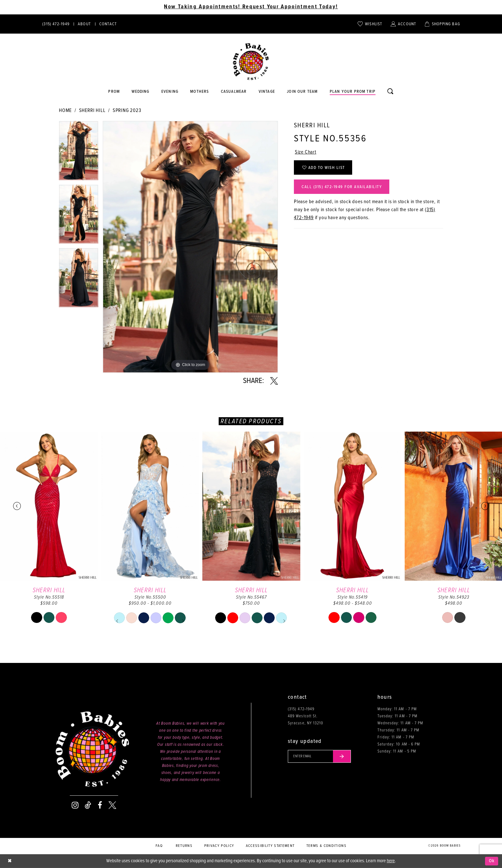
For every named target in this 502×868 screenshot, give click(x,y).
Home (65, 111)
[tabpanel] (79, 153)
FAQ (159, 846)
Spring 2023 (127, 111)
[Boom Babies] (251, 62)
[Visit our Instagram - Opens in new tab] (75, 805)
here (391, 861)
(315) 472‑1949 (301, 709)
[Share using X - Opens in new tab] (274, 381)
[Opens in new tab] (234, 92)
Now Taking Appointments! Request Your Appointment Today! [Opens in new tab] (251, 7)
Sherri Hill (92, 111)
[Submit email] (342, 756)
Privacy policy (219, 846)
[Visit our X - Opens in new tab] (112, 805)
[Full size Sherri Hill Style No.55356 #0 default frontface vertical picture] (190, 247)
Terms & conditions (326, 846)
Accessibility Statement (270, 846)
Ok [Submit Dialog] (492, 861)
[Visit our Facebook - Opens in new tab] (100, 805)
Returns (184, 846)
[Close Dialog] (10, 861)
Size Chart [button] (306, 152)
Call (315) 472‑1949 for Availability (342, 187)
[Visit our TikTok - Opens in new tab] (88, 805)
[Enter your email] (319, 756)
